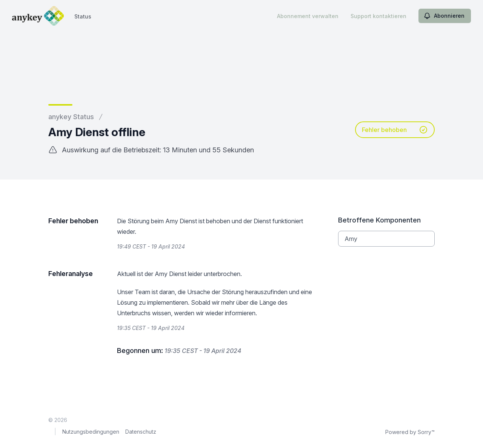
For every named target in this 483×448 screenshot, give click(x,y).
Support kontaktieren (378, 16)
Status (83, 16)
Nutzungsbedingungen (91, 432)
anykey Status (71, 117)
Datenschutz (141, 432)
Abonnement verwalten (308, 16)
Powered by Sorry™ (410, 432)
